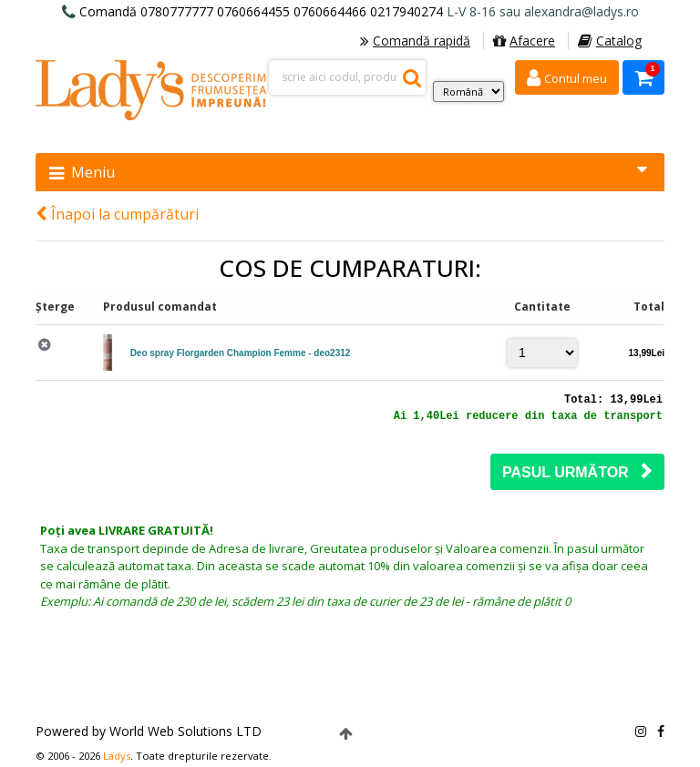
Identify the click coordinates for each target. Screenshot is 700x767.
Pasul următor (577, 472)
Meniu (348, 172)
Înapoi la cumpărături (117, 214)
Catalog (610, 41)
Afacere (524, 41)
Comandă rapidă (415, 41)
